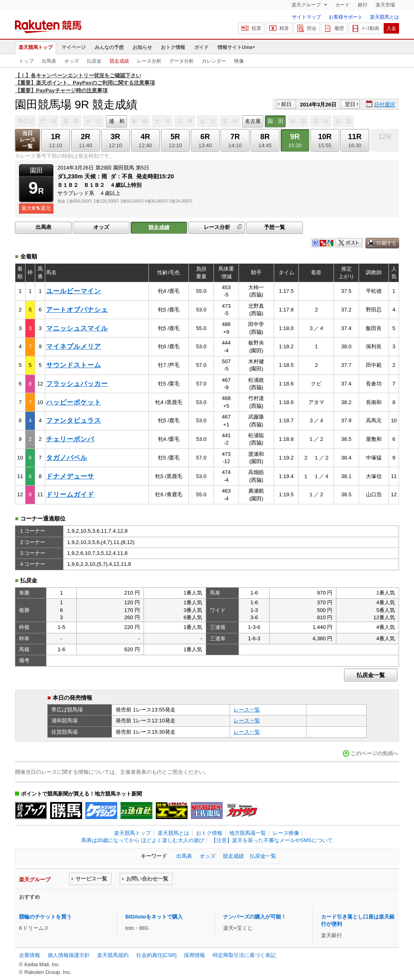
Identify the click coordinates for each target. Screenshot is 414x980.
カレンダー (214, 61)
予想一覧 (275, 227)
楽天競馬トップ (36, 47)
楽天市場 (385, 5)
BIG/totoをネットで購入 (154, 917)
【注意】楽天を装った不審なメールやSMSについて (272, 840)
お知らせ (142, 47)
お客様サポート (346, 17)
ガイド (201, 47)
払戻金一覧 (371, 675)
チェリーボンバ (70, 439)
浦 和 (117, 121)
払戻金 (94, 61)
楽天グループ (307, 5)
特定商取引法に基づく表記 (244, 955)
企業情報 (30, 955)
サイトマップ (306, 17)
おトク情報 (173, 47)
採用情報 (194, 955)
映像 (239, 61)
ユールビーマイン (74, 291)
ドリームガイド (70, 494)
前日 (286, 104)
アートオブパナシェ (77, 310)
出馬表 (49, 61)
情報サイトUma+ (236, 47)
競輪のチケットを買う (45, 917)
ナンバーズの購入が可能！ (255, 917)
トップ (26, 61)
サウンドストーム (74, 365)
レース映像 (286, 833)
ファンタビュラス (74, 420)
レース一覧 (247, 710)
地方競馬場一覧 (248, 833)
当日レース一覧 (28, 140)
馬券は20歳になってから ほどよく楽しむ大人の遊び (143, 840)
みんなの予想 (109, 47)
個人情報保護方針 (69, 955)
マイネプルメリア (74, 346)
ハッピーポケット (74, 402)
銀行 (363, 5)
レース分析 (149, 61)
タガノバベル (67, 458)
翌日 (350, 104)
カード (342, 5)
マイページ (74, 47)
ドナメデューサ (70, 476)
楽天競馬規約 (113, 955)
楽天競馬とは (384, 17)
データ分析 (182, 61)
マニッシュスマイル (77, 328)
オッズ (72, 61)
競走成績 (119, 61)
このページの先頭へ (375, 753)
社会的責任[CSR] (156, 955)
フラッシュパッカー (77, 384)
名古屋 (253, 121)
